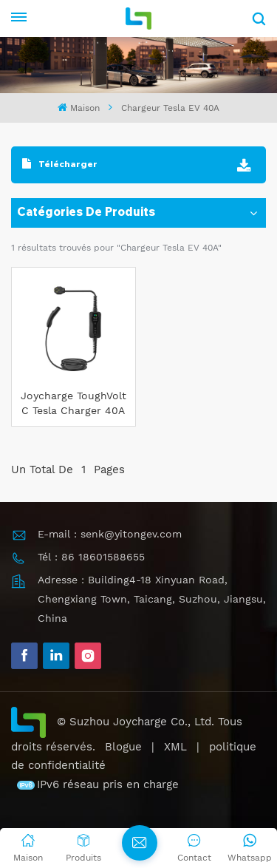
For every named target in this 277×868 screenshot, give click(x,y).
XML (175, 747)
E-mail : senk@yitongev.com (110, 534)
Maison (78, 108)
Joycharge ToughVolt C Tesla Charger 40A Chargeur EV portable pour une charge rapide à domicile (73, 404)
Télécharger (60, 164)
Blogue (123, 747)
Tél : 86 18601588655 (91, 557)
